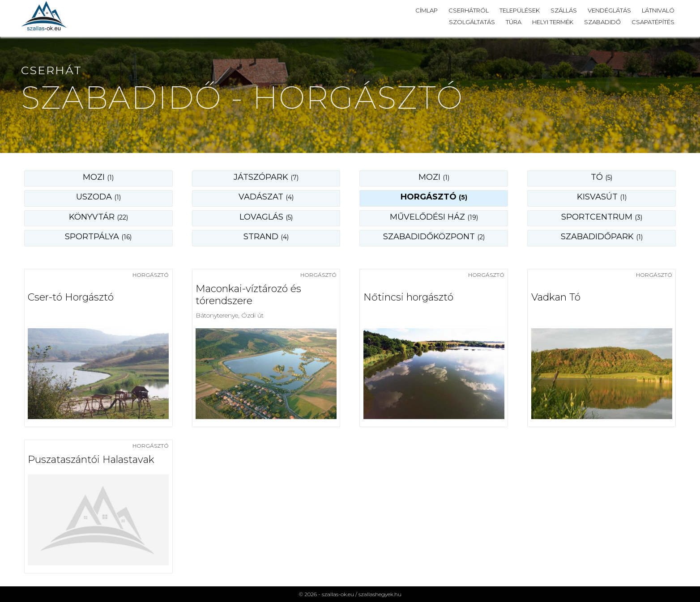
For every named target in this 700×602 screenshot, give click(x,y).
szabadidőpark (602, 237)
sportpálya (98, 237)
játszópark (266, 177)
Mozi (98, 177)
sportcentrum (602, 217)
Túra (514, 22)
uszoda (98, 197)
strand (266, 237)
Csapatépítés (653, 22)
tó (602, 177)
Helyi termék (553, 22)
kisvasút (602, 197)
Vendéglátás (609, 10)
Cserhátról (469, 10)
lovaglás (266, 217)
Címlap (427, 10)
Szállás (564, 10)
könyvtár (98, 217)
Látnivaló (658, 10)
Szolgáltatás (472, 22)
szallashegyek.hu (380, 594)
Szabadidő (602, 22)
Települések (520, 10)
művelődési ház (434, 217)
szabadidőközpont (434, 237)
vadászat (266, 197)
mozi (434, 177)
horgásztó (434, 197)
